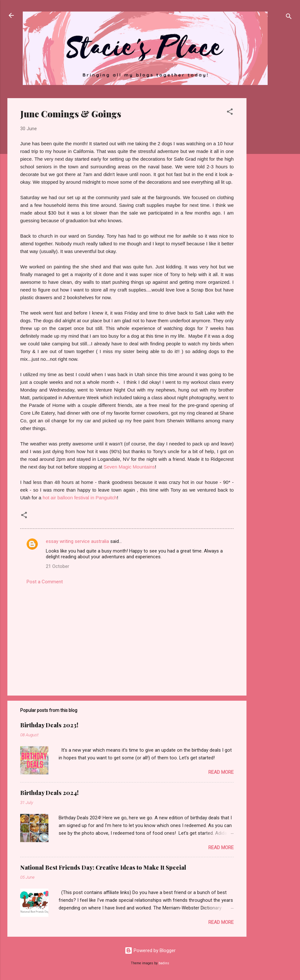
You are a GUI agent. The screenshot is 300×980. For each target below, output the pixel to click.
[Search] (289, 17)
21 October (58, 566)
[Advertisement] (272, 194)
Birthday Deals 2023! (49, 725)
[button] (230, 113)
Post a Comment (45, 582)
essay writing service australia (77, 541)
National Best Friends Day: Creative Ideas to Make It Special (103, 867)
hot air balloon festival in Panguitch (80, 498)
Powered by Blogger (150, 950)
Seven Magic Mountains (129, 467)
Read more (221, 772)
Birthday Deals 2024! (49, 793)
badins (164, 963)
